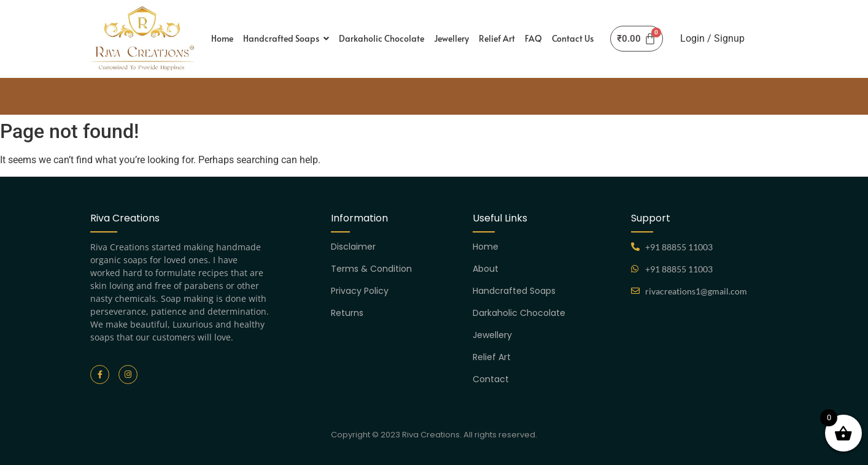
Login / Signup (712, 38)
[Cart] (637, 39)
